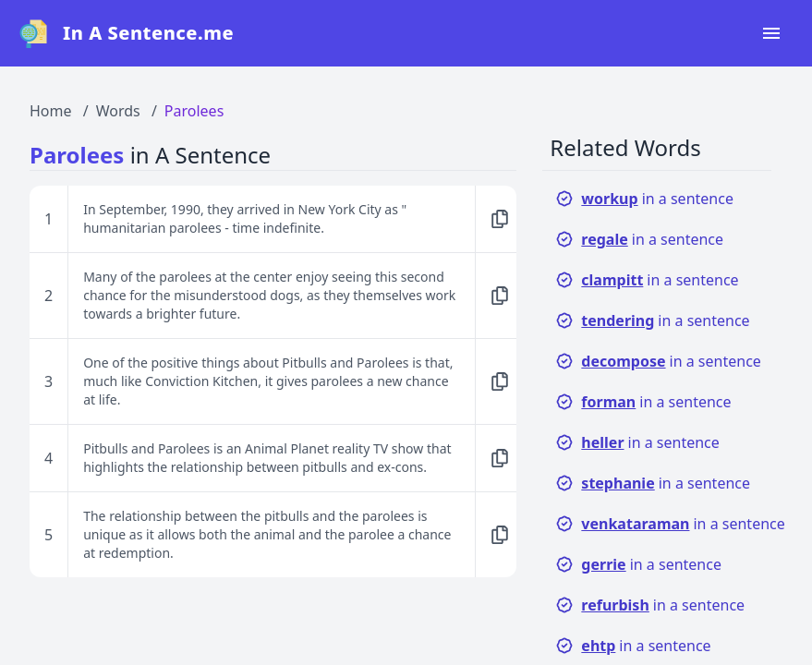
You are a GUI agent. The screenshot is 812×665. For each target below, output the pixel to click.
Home (51, 111)
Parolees (194, 111)
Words (118, 111)
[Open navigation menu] (771, 33)
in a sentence (644, 199)
